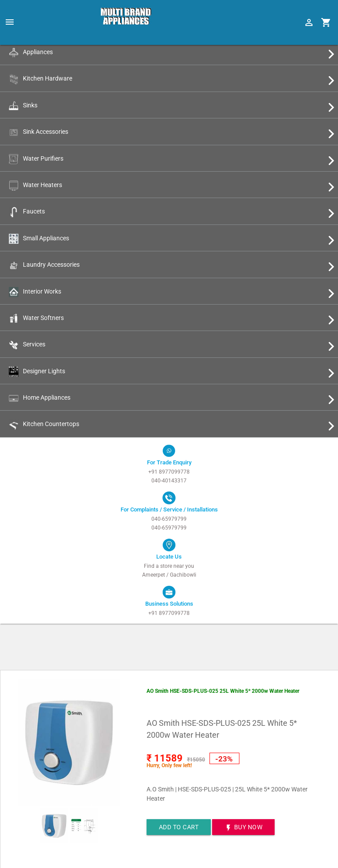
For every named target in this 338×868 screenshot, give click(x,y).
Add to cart (179, 827)
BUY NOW (243, 828)
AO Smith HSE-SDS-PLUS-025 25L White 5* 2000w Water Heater (223, 691)
